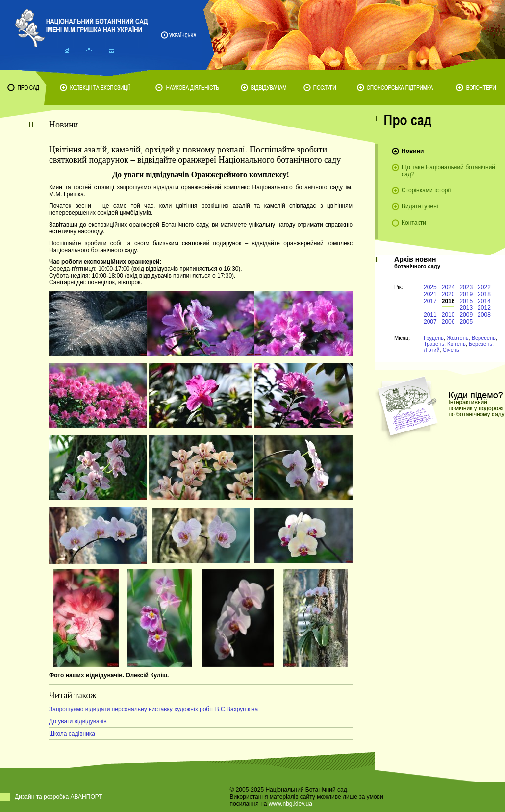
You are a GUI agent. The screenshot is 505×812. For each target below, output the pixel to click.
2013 (466, 308)
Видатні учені (420, 206)
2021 (430, 294)
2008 (484, 315)
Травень (434, 344)
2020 (448, 294)
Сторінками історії (426, 190)
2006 (448, 322)
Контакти (414, 223)
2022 (484, 287)
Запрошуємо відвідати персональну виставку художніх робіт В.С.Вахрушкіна (153, 709)
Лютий (432, 350)
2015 (466, 301)
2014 (484, 301)
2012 (484, 308)
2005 (466, 322)
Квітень (456, 344)
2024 (448, 287)
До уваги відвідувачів (78, 721)
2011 (430, 315)
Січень (451, 350)
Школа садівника (72, 734)
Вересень (484, 338)
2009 (466, 315)
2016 (448, 301)
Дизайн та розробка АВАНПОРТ (59, 797)
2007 (430, 322)
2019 (466, 294)
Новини (413, 151)
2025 (430, 287)
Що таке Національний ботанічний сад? (448, 171)
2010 (448, 315)
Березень (480, 344)
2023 (466, 287)
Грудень (434, 338)
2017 (430, 301)
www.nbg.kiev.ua (290, 804)
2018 (484, 294)
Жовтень (458, 338)
